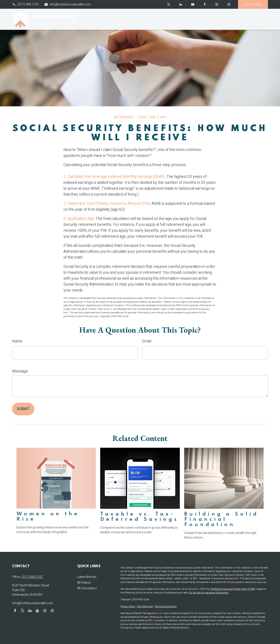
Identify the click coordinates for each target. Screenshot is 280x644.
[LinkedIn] (181, 4)
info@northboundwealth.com (67, 4)
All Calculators (87, 588)
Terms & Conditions (166, 606)
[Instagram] (229, 4)
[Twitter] (169, 4)
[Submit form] (23, 409)
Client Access (253, 4)
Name (17, 341)
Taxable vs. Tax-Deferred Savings (139, 517)
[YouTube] (193, 4)
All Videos (84, 583)
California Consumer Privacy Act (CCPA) (233, 589)
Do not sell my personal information (209, 593)
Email (147, 341)
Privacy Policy (128, 606)
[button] (93, 19)
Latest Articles (87, 577)
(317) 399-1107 (25, 4)
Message (20, 371)
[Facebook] (205, 4)
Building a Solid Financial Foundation (221, 519)
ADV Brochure (145, 606)
